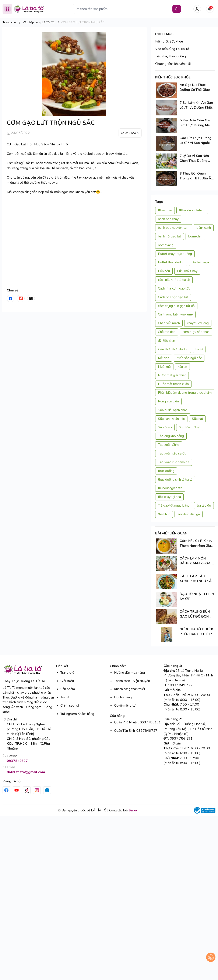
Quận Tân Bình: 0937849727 (136, 731)
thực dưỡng (166, 471)
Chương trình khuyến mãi (173, 64)
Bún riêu (164, 271)
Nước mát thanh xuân (173, 384)
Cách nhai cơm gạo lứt (174, 288)
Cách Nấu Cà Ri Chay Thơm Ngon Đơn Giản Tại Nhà (196, 543)
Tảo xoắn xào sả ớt (172, 453)
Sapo (133, 810)
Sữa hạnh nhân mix (171, 419)
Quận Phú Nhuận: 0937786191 (137, 722)
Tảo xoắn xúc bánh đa (174, 462)
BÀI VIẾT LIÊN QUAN (171, 533)
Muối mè (164, 367)
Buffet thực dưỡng (171, 262)
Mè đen (164, 358)
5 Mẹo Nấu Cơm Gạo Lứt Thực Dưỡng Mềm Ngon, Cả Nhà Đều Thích (196, 123)
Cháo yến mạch (169, 323)
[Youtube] (17, 790)
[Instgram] (37, 790)
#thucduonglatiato (192, 210)
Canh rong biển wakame (175, 314)
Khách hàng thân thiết (130, 689)
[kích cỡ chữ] (130, 133)
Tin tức (65, 697)
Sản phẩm (68, 689)
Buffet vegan (201, 262)
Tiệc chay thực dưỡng (170, 56)
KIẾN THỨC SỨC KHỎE (173, 77)
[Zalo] (47, 790)
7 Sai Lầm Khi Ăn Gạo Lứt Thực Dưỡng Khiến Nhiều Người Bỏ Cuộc (197, 105)
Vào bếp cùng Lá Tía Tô (172, 49)
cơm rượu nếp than (196, 332)
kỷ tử (199, 349)
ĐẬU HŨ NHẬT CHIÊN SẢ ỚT (197, 596)
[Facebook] (6, 790)
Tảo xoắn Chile (169, 445)
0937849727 (17, 761)
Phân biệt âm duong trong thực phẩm (185, 393)
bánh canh (204, 228)
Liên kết (62, 666)
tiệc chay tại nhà (169, 497)
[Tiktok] (27, 790)
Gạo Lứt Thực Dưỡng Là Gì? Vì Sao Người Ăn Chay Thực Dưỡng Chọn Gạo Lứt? (196, 141)
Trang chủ (67, 673)
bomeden (195, 236)
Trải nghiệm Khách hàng (77, 714)
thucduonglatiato (170, 488)
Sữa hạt (198, 419)
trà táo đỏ (204, 506)
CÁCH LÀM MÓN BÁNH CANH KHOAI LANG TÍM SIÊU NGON (197, 561)
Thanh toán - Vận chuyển (132, 681)
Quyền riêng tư (125, 706)
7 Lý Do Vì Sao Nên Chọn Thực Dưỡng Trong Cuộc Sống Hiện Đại (197, 158)
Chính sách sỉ (70, 706)
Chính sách (118, 666)
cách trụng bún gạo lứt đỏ (176, 306)
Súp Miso (165, 427)
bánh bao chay (168, 219)
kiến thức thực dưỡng (173, 349)
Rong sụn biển (168, 401)
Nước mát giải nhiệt (172, 375)
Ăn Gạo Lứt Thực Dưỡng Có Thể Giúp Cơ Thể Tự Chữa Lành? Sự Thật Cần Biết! (197, 87)
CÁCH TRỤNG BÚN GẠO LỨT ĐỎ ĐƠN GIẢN (195, 614)
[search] (177, 9)
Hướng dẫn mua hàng (129, 673)
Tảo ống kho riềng (171, 436)
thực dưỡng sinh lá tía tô (175, 480)
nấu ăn (183, 367)
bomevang (166, 245)
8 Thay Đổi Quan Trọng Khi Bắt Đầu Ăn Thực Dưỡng (196, 176)
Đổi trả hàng (123, 697)
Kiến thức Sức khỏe (169, 41)
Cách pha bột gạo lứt (173, 297)
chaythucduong (198, 323)
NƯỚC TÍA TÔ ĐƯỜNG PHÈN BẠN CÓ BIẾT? (197, 632)
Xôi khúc (164, 514)
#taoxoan (165, 210)
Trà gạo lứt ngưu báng (174, 506)
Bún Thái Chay (187, 271)
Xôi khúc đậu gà (189, 514)
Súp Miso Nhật (190, 427)
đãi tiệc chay (167, 341)
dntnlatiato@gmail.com (26, 772)
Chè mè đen (167, 332)
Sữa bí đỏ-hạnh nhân (173, 410)
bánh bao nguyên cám (174, 228)
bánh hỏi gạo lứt (170, 236)
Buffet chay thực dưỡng (175, 254)
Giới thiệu (67, 681)
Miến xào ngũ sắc (189, 358)
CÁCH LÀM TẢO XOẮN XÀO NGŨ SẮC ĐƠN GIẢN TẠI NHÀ (197, 579)
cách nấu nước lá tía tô (174, 280)
